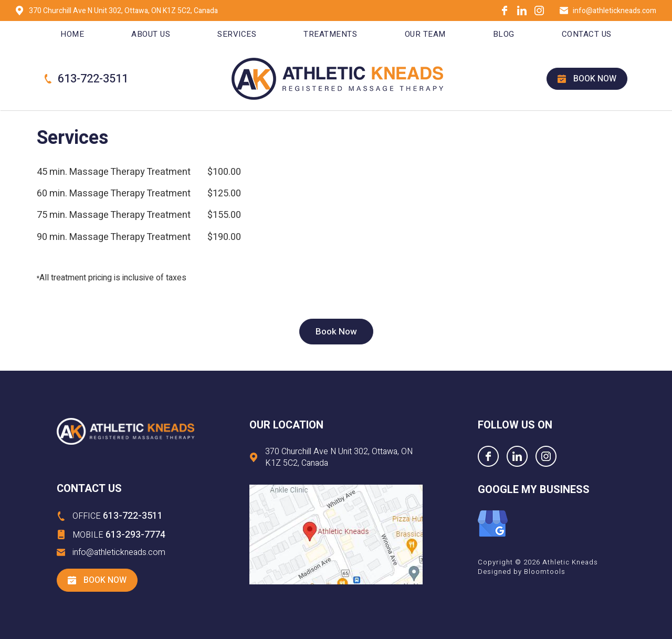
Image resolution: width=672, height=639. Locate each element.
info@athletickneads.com (615, 11)
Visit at (336, 535)
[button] (336, 332)
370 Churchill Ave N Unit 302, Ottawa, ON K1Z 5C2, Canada (123, 11)
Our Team (425, 34)
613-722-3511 (93, 79)
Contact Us (587, 34)
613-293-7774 (119, 535)
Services (237, 34)
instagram (539, 11)
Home (72, 34)
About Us (151, 34)
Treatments (330, 34)
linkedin (522, 11)
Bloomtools (545, 572)
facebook (505, 11)
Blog (504, 34)
